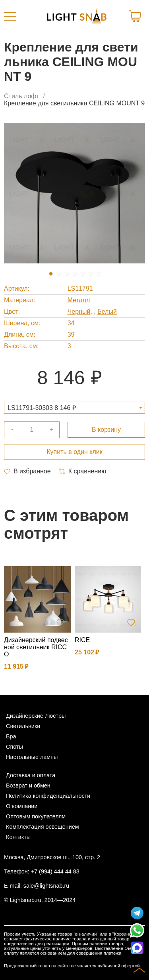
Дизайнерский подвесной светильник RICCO (36, 647)
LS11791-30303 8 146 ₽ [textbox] (42, 408)
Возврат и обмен (28, 786)
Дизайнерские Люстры (36, 716)
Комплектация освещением (43, 827)
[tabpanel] (74, 193)
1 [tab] (51, 274)
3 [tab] (67, 274)
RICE (82, 640)
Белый (107, 312)
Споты (15, 747)
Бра (11, 736)
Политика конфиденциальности (48, 796)
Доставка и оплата (31, 775)
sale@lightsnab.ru (46, 886)
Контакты (18, 837)
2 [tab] (59, 274)
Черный (79, 312)
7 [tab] (99, 274)
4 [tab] (75, 274)
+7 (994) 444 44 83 (55, 871)
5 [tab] (83, 274)
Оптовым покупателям (36, 816)
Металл (79, 300)
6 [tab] (91, 274)
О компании (22, 806)
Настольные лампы (32, 757)
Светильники (23, 726)
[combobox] (74, 408)
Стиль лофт (22, 96)
